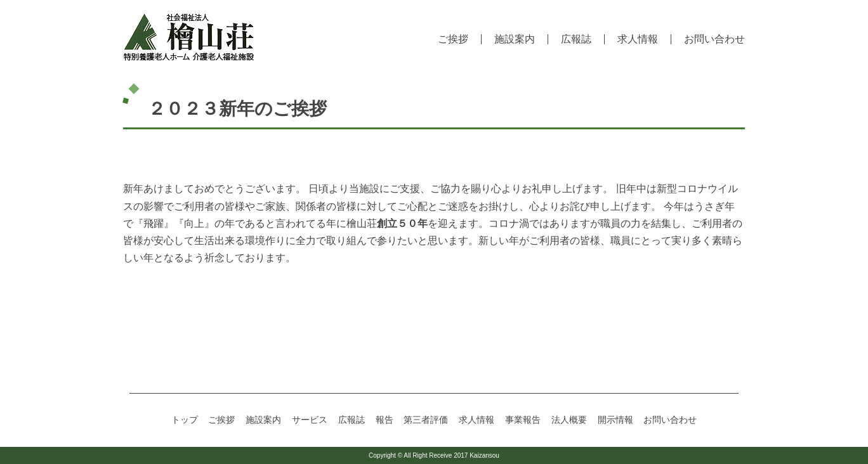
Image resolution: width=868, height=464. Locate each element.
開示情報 (615, 420)
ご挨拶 (453, 39)
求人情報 (638, 39)
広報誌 (576, 39)
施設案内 (515, 39)
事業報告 (523, 420)
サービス (310, 420)
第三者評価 (426, 420)
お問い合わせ (714, 39)
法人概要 (569, 420)
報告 (385, 420)
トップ (185, 420)
